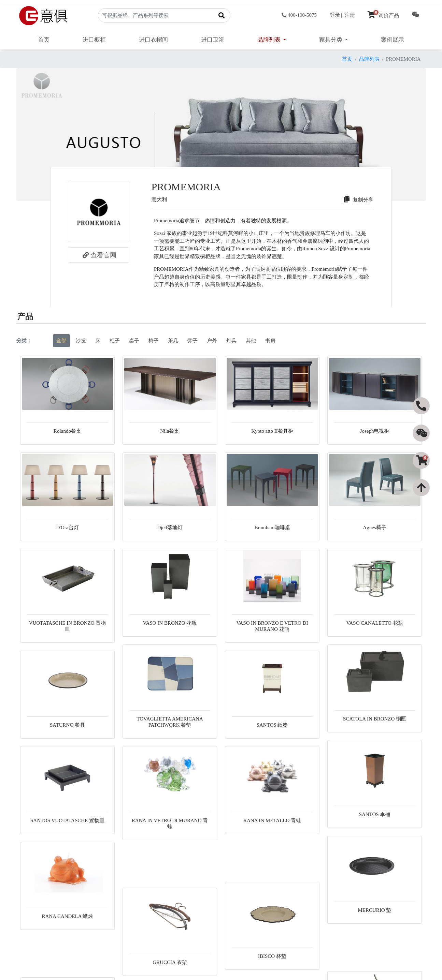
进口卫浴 (213, 40)
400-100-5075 (299, 15)
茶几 (173, 341)
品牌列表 (369, 59)
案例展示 (393, 40)
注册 (350, 15)
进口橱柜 (94, 40)
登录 (335, 15)
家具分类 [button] (331, 40)
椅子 (154, 341)
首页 (44, 40)
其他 (251, 341)
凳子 (193, 341)
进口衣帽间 (153, 40)
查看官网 (99, 255)
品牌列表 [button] (270, 40)
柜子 (115, 341)
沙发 (81, 341)
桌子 (134, 341)
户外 (212, 341)
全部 (61, 341)
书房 (270, 341)
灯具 (231, 341)
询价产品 (383, 15)
